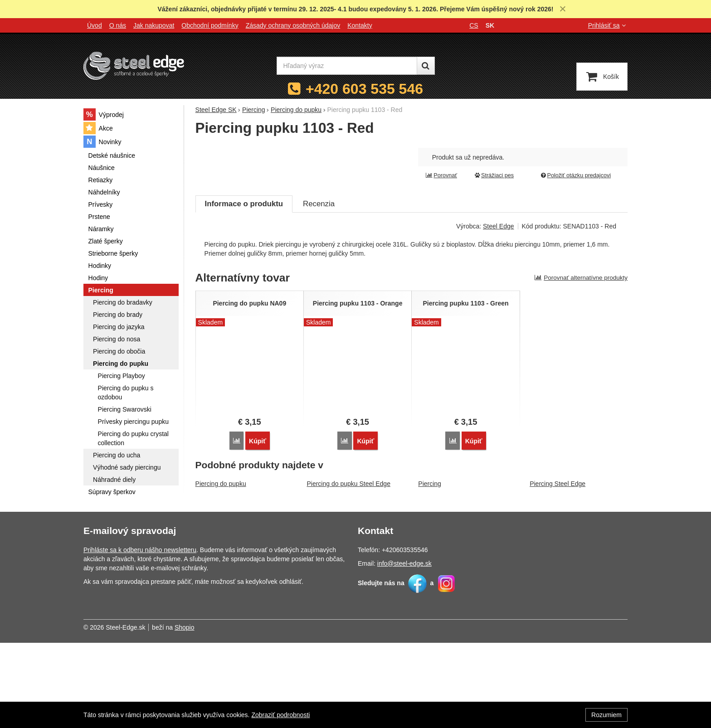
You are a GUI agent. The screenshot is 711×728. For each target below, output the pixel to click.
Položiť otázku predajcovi (575, 175)
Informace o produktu (244, 295)
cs (474, 25)
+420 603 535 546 (364, 89)
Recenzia (319, 295)
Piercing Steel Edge (558, 575)
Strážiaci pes (494, 175)
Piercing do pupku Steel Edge (348, 575)
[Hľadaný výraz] (347, 66)
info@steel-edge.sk (404, 649)
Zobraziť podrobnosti (280, 715)
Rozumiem (606, 715)
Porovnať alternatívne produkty (581, 369)
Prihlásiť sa (608, 25)
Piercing (430, 575)
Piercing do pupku (221, 575)
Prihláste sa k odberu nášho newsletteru (140, 635)
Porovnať (441, 175)
